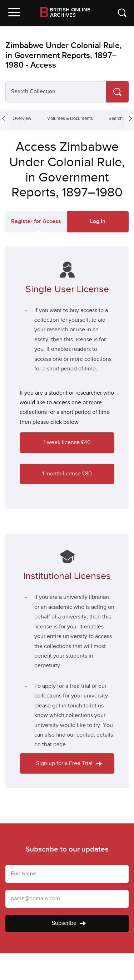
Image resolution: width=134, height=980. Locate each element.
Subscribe (69, 923)
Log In (98, 222)
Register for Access (36, 222)
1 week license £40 (67, 442)
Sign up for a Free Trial (69, 763)
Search (116, 118)
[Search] (117, 92)
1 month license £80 (67, 474)
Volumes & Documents (70, 118)
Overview (22, 118)
